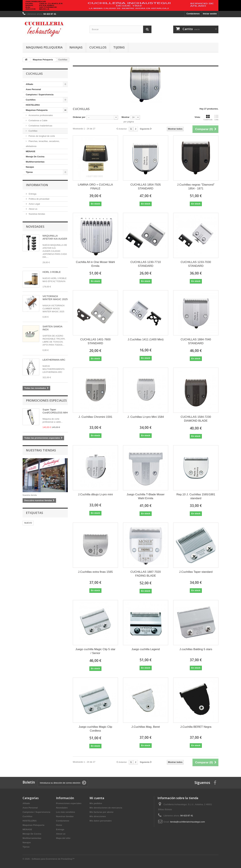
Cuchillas (33, 131)
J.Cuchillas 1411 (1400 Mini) (146, 339)
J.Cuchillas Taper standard (196, 572)
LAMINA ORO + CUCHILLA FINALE (95, 187)
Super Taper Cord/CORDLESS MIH (55, 411)
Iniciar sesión (210, 14)
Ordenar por (79, 117)
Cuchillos (98, 47)
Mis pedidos (96, 803)
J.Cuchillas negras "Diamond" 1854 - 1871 (196, 187)
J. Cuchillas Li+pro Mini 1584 (146, 417)
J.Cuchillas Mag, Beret (146, 727)
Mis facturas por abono (102, 812)
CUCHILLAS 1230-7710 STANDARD (146, 264)
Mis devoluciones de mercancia (106, 808)
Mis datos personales (101, 821)
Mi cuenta (97, 798)
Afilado (29, 84)
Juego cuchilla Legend (146, 649)
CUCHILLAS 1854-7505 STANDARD (146, 187)
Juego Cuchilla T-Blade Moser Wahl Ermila (146, 496)
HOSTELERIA (33, 105)
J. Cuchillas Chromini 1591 (95, 417)
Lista (216, 118)
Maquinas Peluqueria (44, 47)
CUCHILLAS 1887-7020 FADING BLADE (146, 574)
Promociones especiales (46, 400)
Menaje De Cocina (35, 157)
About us (33, 209)
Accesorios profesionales (40, 115)
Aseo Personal (33, 89)
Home (59, 825)
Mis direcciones (98, 816)
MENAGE (31, 151)
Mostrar (126, 117)
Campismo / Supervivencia (40, 95)
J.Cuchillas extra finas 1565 (95, 572)
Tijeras (119, 47)
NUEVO (28, 523)
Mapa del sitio (63, 838)
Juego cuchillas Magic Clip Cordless (95, 729)
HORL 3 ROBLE (52, 272)
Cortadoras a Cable (38, 120)
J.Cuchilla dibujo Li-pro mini (95, 494)
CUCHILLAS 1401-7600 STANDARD (95, 341)
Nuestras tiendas (37, 214)
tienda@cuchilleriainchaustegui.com (188, 822)
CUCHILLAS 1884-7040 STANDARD (196, 341)
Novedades (35, 227)
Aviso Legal (34, 204)
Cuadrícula (208, 118)
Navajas (76, 47)
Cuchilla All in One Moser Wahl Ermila (95, 264)
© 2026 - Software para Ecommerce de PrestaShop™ (49, 859)
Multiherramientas (35, 162)
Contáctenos (193, 14)
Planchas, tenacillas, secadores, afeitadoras (43, 144)
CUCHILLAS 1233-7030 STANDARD (196, 264)
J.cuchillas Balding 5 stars (196, 649)
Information (37, 185)
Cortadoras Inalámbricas (40, 126)
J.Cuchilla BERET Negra (196, 727)
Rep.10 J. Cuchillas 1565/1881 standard (196, 496)
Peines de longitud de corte (41, 136)
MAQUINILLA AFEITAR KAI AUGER (55, 237)
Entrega (32, 194)
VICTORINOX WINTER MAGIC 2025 (55, 298)
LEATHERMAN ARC (54, 360)
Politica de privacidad (39, 199)
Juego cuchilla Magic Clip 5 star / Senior (95, 651)
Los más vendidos (66, 812)
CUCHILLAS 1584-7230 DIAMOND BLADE (196, 419)
